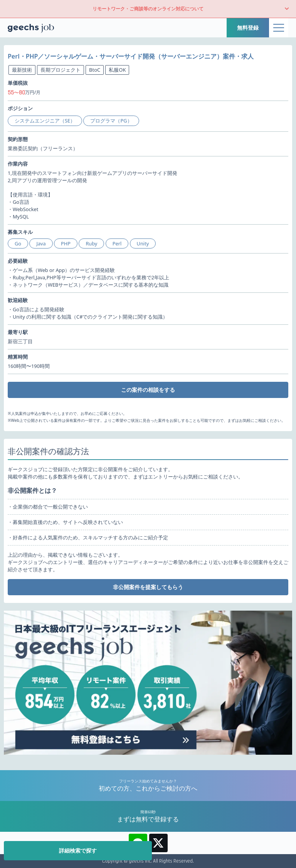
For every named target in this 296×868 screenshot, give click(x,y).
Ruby (91, 243)
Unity (143, 243)
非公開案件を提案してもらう (148, 587)
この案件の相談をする (148, 390)
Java (41, 243)
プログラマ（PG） (111, 121)
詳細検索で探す (78, 850)
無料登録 (248, 28)
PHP (66, 243)
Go (18, 243)
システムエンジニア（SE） (45, 121)
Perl (117, 243)
